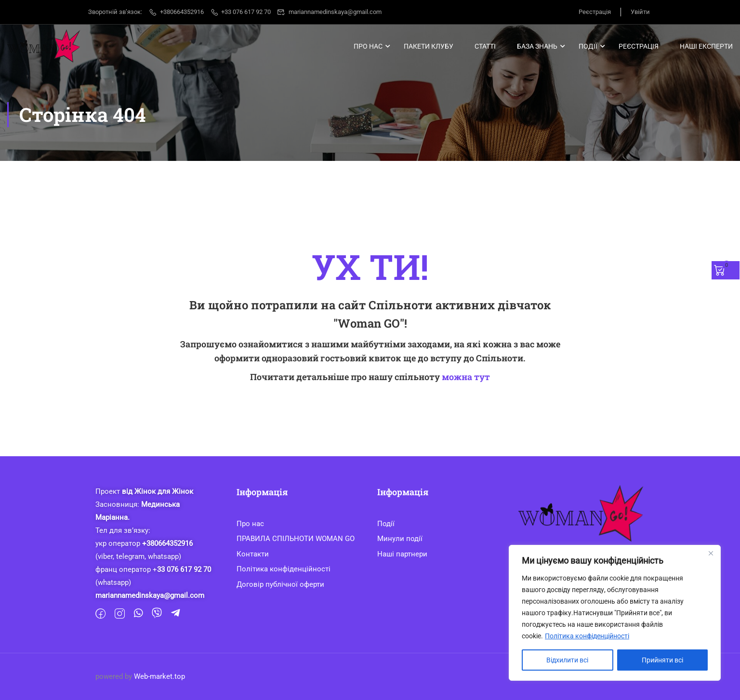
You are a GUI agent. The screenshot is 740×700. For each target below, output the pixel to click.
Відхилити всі (567, 660)
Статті (485, 46)
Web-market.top (159, 676)
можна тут (466, 377)
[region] (615, 613)
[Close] (711, 553)
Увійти (640, 12)
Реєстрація (595, 12)
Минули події (400, 539)
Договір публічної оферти (280, 584)
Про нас (368, 46)
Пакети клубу (429, 46)
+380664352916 (176, 12)
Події (588, 46)
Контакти (253, 554)
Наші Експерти (706, 46)
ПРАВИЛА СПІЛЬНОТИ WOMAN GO (296, 539)
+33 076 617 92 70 (241, 12)
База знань (537, 46)
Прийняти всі (662, 660)
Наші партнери (402, 554)
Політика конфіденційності (587, 636)
